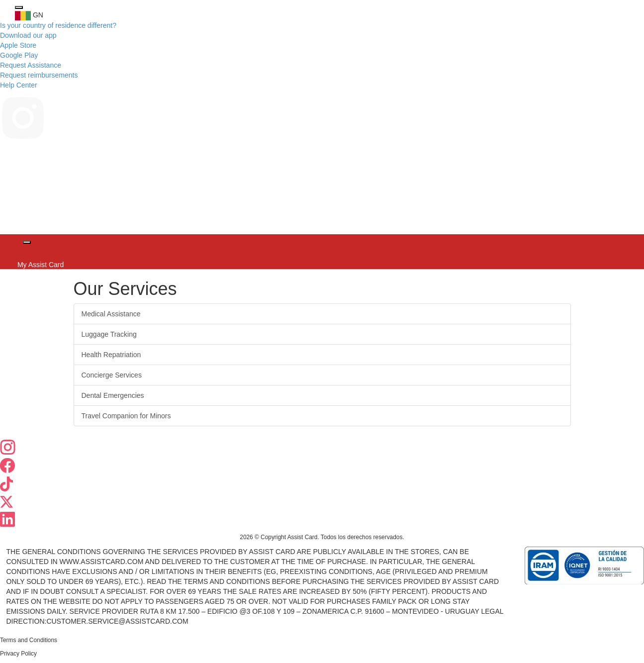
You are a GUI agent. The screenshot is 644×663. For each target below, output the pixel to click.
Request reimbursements (39, 75)
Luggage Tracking (109, 334)
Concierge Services (112, 375)
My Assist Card (40, 265)
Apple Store (18, 45)
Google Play (19, 55)
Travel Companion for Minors (126, 416)
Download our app (28, 35)
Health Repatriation (111, 355)
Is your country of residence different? (58, 25)
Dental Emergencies (113, 395)
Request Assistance (31, 65)
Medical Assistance (111, 314)
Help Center (19, 85)
